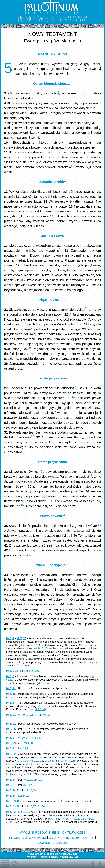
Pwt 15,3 (66, 819)
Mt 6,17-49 (45, 648)
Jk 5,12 (28, 785)
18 (99, 525)
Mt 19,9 (30, 764)
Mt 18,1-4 (43, 683)
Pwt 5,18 (35, 738)
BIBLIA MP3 (61, 843)
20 (86, 579)
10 (77, 387)
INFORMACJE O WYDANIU (28, 838)
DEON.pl (73, 857)
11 (73, 397)
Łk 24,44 (40, 709)
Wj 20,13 (23, 715)
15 (22, 505)
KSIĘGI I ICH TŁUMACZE (66, 833)
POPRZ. (89, 838)
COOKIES (43, 843)
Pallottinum (52, 854)
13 (24, 451)
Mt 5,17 (35, 645)
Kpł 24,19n (24, 796)
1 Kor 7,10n (68, 761)
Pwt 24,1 (23, 749)
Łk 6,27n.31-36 (36, 807)
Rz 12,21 (85, 801)
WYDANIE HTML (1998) (65, 838)
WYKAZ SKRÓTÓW (33, 833)
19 (68, 564)
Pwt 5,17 (47, 715)
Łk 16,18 (50, 761)
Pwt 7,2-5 (54, 819)
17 (91, 525)
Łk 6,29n (32, 790)
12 (32, 436)
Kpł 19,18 (24, 812)
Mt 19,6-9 (23, 761)
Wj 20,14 (23, 738)
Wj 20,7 (28, 780)
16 (64, 515)
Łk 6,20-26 (32, 671)
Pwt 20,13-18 (80, 819)
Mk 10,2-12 (37, 761)
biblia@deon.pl (49, 857)
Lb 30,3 (38, 780)
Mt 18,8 (28, 743)
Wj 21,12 (35, 715)
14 (91, 476)
